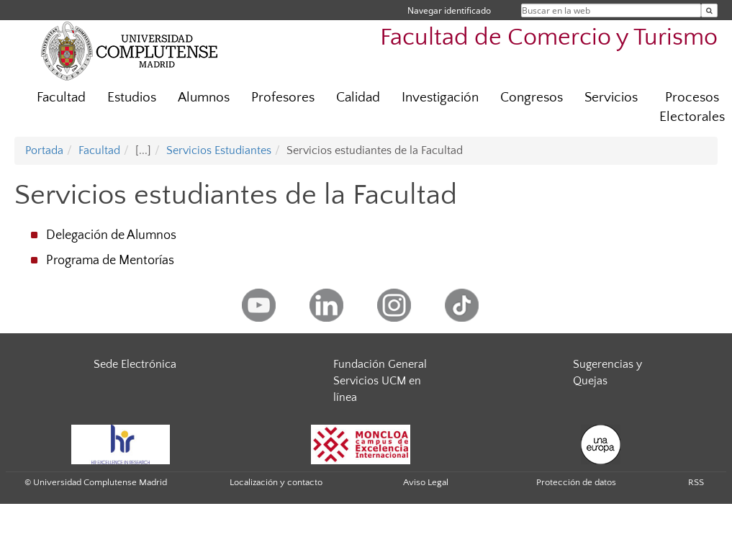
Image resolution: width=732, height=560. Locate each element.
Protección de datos (576, 482)
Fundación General (380, 364)
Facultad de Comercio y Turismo (549, 38)
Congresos (532, 98)
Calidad (358, 98)
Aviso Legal (426, 482)
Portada (44, 150)
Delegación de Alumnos (111, 235)
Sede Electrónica (135, 364)
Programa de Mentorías (110, 261)
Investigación (440, 98)
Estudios (132, 98)
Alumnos (204, 98)
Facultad (61, 98)
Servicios (611, 98)
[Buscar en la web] (709, 10)
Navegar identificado (449, 10)
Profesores (283, 98)
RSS (696, 482)
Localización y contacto (276, 482)
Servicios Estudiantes (219, 150)
